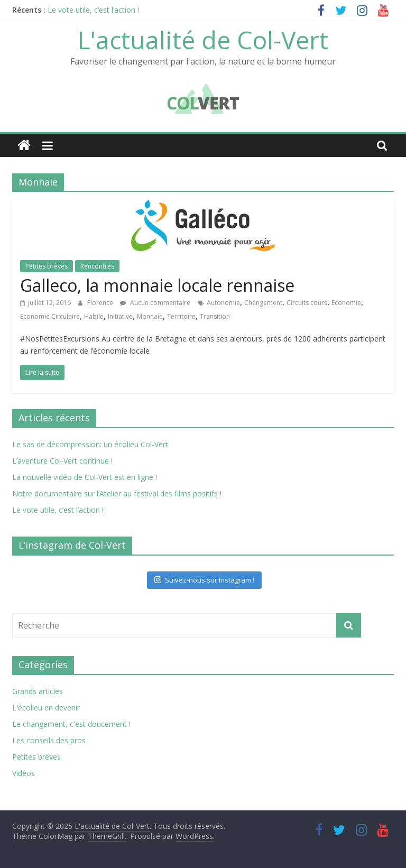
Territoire (181, 316)
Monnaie (150, 316)
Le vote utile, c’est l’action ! (93, 10)
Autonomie (223, 303)
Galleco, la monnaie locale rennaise (157, 285)
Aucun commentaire (155, 303)
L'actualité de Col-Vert (203, 40)
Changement (263, 303)
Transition (215, 316)
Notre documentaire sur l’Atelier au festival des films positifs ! (117, 493)
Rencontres (97, 266)
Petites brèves (47, 266)
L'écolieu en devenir (46, 708)
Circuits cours (307, 303)
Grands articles (38, 691)
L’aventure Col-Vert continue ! (62, 461)
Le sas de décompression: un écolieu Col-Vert (90, 444)
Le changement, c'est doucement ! (71, 724)
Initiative (120, 316)
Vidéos (24, 773)
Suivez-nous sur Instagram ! (204, 580)
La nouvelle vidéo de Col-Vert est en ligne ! (85, 477)
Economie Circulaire (50, 316)
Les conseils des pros (49, 740)
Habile (94, 316)
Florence (101, 303)
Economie (346, 303)
